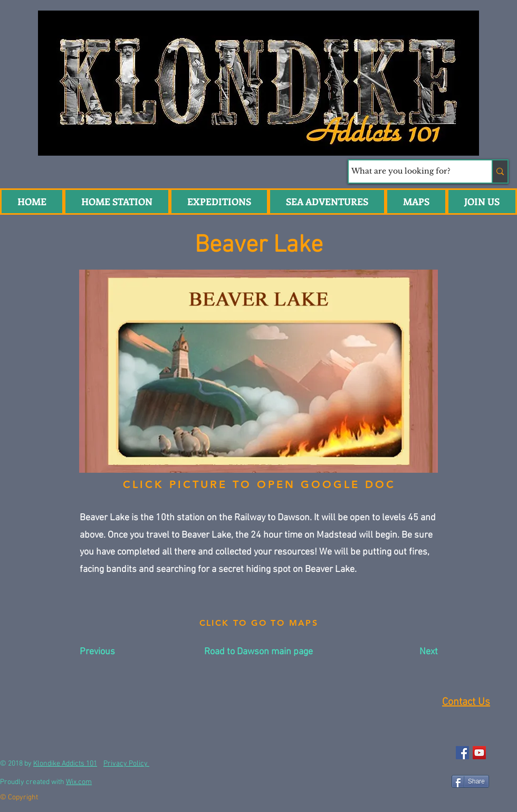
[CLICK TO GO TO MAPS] (259, 623)
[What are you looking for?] (410, 171)
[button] (327, 202)
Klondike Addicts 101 (65, 764)
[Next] (411, 652)
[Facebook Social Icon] (462, 753)
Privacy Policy (126, 764)
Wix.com (79, 782)
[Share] (470, 781)
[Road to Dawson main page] (258, 652)
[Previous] (114, 652)
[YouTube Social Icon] (479, 753)
